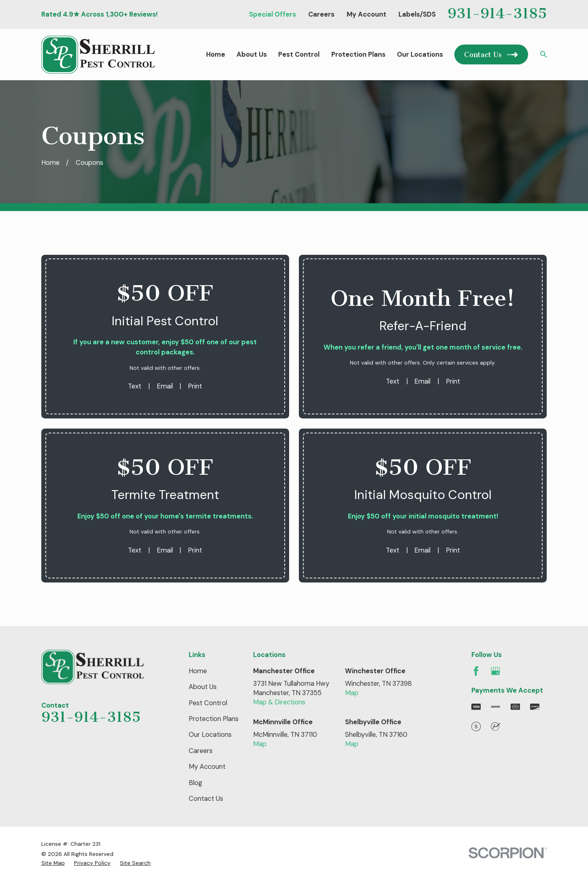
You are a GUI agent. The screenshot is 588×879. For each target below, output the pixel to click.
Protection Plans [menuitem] (358, 54)
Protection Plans (214, 719)
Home (198, 671)
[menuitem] (53, 863)
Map (352, 693)
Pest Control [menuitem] (299, 54)
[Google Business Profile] (495, 671)
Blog (195, 783)
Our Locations (210, 735)
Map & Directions (279, 702)
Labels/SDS (417, 14)
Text (135, 386)
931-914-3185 (497, 13)
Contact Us (206, 799)
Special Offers (273, 14)
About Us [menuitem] (252, 54)
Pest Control (208, 703)
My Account (366, 14)
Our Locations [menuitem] (420, 54)
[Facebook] (476, 671)
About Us (203, 687)
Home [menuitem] (216, 54)
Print (195, 386)
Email (165, 386)
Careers (321, 14)
